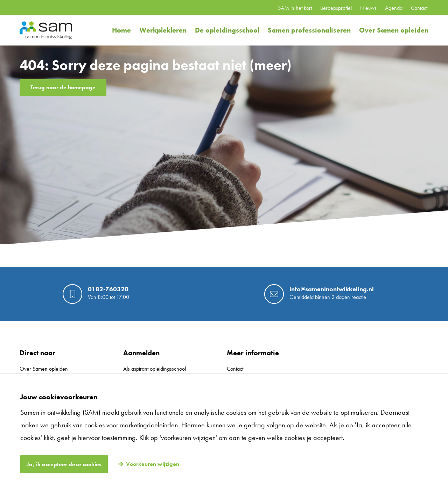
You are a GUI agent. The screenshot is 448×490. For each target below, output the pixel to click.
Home (121, 30)
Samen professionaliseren (309, 30)
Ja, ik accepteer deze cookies (64, 464)
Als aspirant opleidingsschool (155, 369)
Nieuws (368, 8)
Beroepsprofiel (336, 8)
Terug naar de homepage (63, 87)
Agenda (394, 8)
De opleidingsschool (227, 30)
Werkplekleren (163, 30)
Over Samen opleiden (394, 30)
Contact (419, 8)
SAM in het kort (295, 8)
